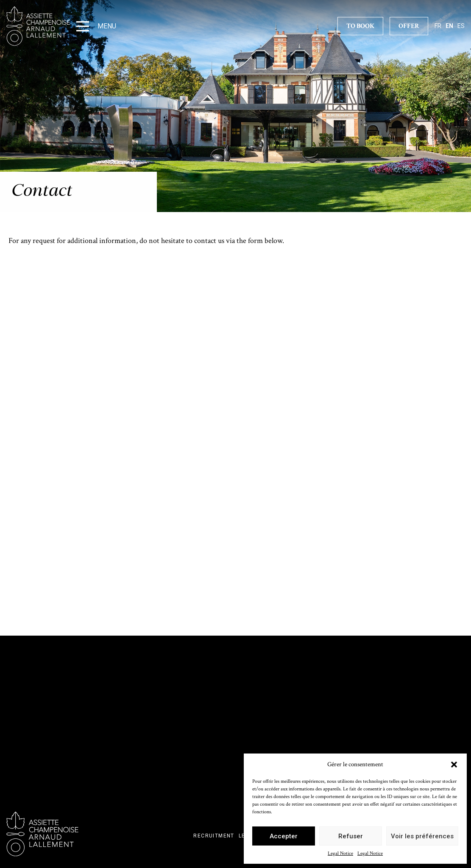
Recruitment (214, 836)
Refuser (351, 836)
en (449, 26)
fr (438, 26)
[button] (454, 765)
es (461, 26)
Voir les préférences (422, 836)
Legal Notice (340, 853)
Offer (409, 26)
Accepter (284, 836)
